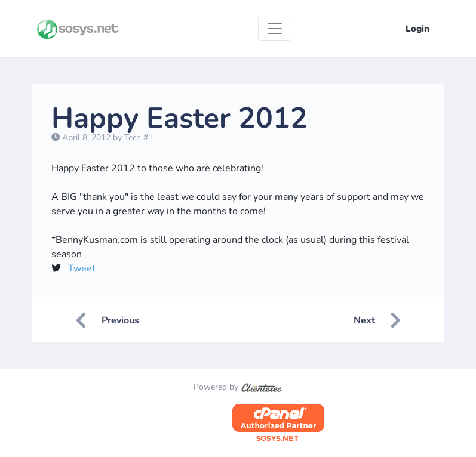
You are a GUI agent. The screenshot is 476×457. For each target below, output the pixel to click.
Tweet (82, 268)
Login (417, 29)
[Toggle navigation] (275, 29)
